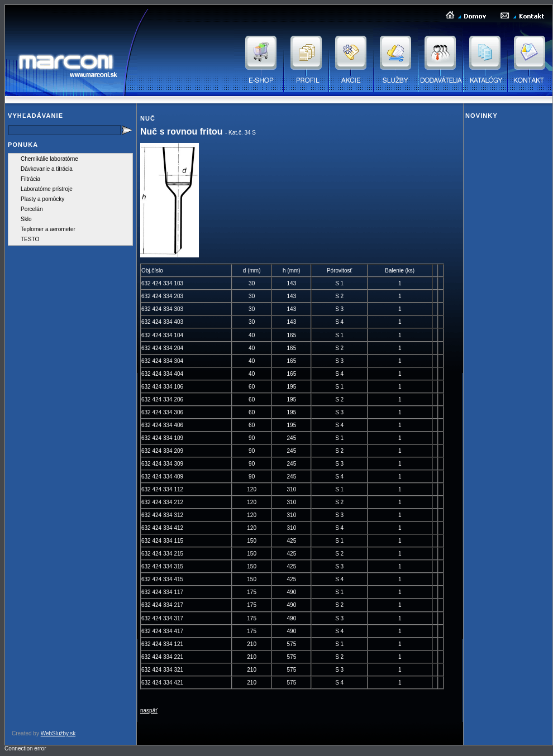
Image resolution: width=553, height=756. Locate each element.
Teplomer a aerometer (48, 229)
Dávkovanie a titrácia (47, 169)
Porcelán (32, 209)
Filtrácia (30, 179)
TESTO (30, 239)
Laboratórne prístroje (47, 189)
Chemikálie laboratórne (49, 159)
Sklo (26, 219)
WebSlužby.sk (58, 733)
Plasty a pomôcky (42, 199)
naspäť (149, 710)
